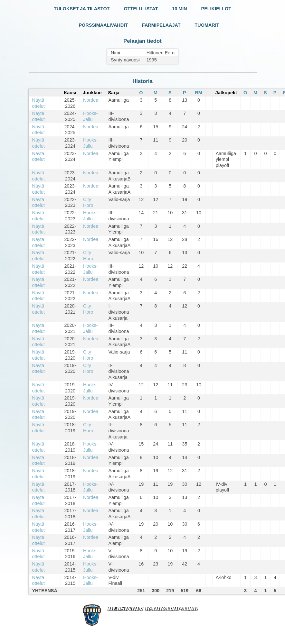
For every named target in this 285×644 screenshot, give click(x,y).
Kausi (70, 93)
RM (198, 93)
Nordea (91, 100)
